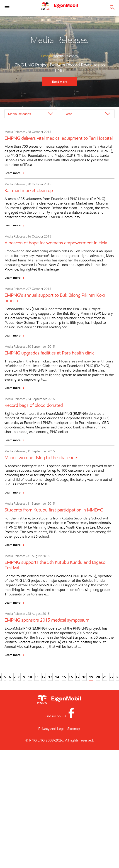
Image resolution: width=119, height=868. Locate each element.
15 (64, 677)
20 (98, 677)
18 (84, 677)
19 (91, 677)
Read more (60, 82)
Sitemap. (74, 729)
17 (78, 677)
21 (105, 677)
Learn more (12, 173)
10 (30, 677)
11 (37, 677)
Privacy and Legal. (52, 729)
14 (57, 677)
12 (44, 677)
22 (112, 677)
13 (50, 677)
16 (71, 677)
